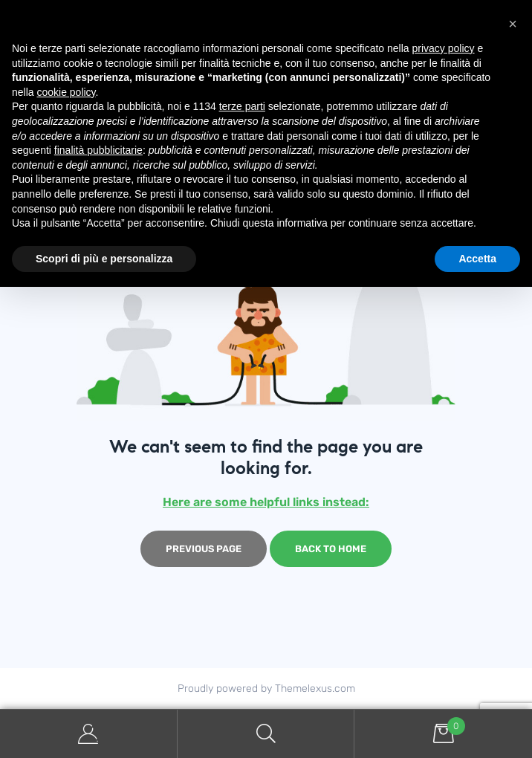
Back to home (331, 549)
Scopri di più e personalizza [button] (104, 259)
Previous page (204, 549)
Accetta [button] (477, 259)
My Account (89, 734)
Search (266, 734)
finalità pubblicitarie (98, 150)
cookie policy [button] (66, 92)
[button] (513, 24)
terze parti (242, 106)
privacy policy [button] (444, 48)
